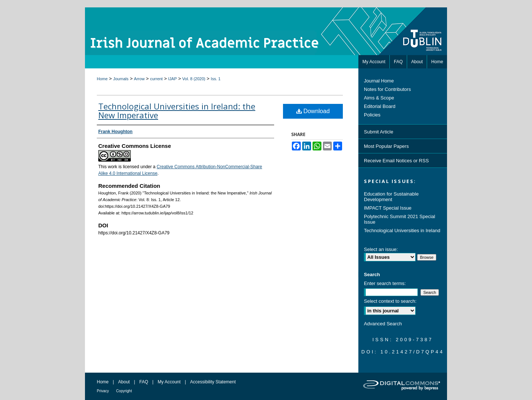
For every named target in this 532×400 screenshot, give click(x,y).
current (156, 79)
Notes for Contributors (387, 89)
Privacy (103, 391)
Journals (121, 79)
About (124, 382)
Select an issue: (381, 249)
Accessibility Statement (213, 382)
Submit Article (378, 132)
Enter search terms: (385, 283)
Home (102, 79)
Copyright (124, 391)
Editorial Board (380, 106)
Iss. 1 (216, 79)
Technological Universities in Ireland (402, 230)
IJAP (172, 79)
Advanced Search (383, 324)
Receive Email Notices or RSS (396, 161)
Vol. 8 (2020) (194, 79)
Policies (372, 115)
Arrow (139, 79)
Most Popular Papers (386, 146)
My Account (169, 382)
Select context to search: (390, 301)
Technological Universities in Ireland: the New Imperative (177, 111)
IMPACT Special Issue (388, 208)
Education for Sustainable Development (391, 197)
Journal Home (379, 81)
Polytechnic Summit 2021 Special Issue (400, 219)
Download (313, 111)
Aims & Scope (379, 98)
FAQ (144, 382)
